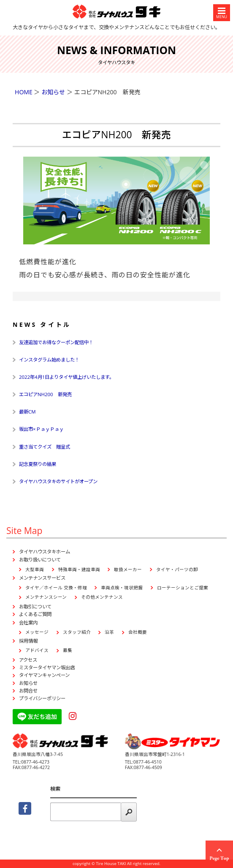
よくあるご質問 (35, 614)
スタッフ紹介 (77, 632)
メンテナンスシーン (46, 597)
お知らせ (28, 683)
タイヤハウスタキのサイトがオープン (58, 481)
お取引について (35, 607)
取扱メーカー (128, 570)
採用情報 (28, 641)
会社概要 (138, 632)
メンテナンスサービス (42, 578)
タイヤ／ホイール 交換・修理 (56, 588)
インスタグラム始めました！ (49, 360)
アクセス (28, 660)
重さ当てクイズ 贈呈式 (45, 447)
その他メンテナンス (102, 597)
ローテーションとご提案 (183, 588)
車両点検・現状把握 (122, 588)
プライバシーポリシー (42, 698)
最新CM (27, 412)
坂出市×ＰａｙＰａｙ (41, 429)
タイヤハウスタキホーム (45, 552)
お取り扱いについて (40, 560)
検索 (55, 789)
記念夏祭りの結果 (38, 464)
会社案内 (28, 623)
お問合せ (28, 691)
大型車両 (35, 570)
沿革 (109, 632)
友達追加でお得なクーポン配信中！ (56, 342)
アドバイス (37, 650)
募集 (68, 650)
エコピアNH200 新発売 (45, 394)
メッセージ (37, 632)
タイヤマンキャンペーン (44, 675)
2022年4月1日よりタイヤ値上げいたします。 (66, 377)
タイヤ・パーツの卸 (177, 570)
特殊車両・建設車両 (79, 570)
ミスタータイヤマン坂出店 (47, 667)
